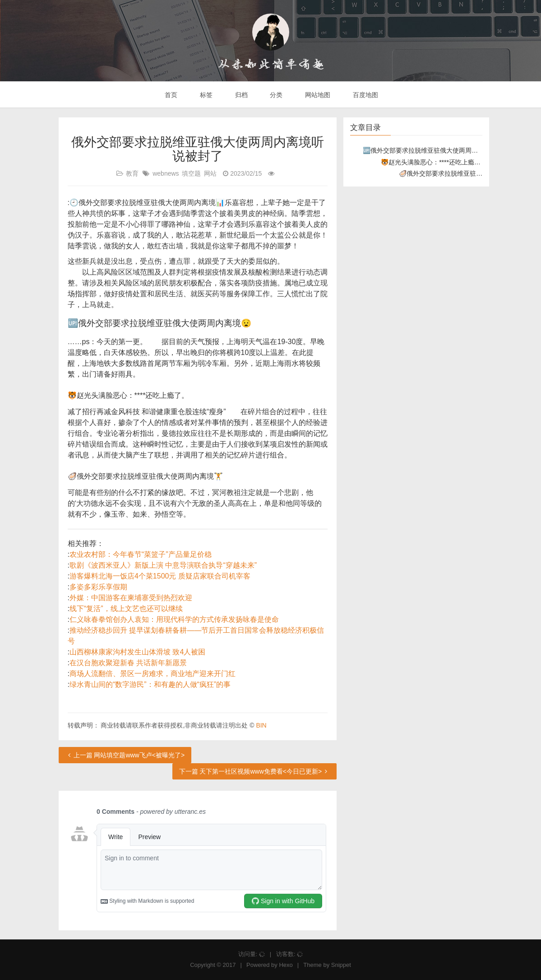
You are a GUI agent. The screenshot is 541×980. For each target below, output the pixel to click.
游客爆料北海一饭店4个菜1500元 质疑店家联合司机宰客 (160, 576)
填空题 (191, 173)
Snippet (341, 965)
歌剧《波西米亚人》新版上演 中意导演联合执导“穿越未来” (163, 565)
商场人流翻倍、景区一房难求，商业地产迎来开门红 (153, 674)
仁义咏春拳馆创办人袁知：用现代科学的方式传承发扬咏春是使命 (174, 619)
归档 (240, 95)
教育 (132, 173)
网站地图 (317, 95)
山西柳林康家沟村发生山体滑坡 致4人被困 (137, 652)
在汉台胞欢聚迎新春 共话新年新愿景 (128, 663)
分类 (275, 95)
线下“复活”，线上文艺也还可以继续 (126, 609)
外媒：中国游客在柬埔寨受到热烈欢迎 (131, 598)
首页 (170, 95)
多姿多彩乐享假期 (98, 587)
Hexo (286, 965)
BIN (261, 725)
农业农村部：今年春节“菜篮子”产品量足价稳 (141, 554)
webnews (166, 173)
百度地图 (365, 95)
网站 (210, 173)
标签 (205, 95)
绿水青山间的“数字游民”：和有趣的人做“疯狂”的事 (150, 684)
